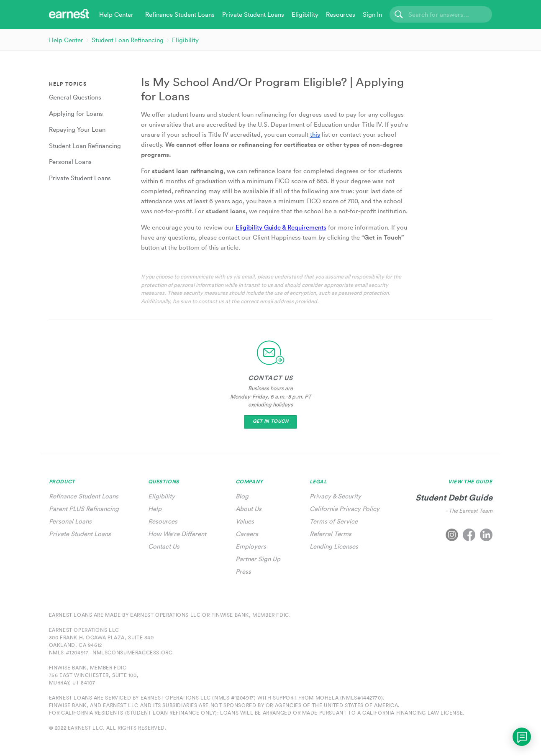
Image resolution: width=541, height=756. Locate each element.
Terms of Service (334, 521)
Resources (163, 521)
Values (245, 521)
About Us (249, 509)
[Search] (441, 14)
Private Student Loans (80, 534)
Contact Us (164, 546)
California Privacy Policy (345, 509)
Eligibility (185, 40)
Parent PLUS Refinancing (84, 509)
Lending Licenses (334, 546)
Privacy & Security (335, 496)
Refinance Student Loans (84, 496)
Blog (242, 496)
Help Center (66, 40)
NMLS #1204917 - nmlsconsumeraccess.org (111, 653)
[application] (522, 737)
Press (243, 571)
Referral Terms (331, 534)
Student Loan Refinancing (128, 40)
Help (155, 509)
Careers (247, 534)
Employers (251, 546)
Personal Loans (70, 521)
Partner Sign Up (258, 559)
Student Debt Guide (454, 497)
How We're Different (177, 534)
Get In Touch (271, 421)
